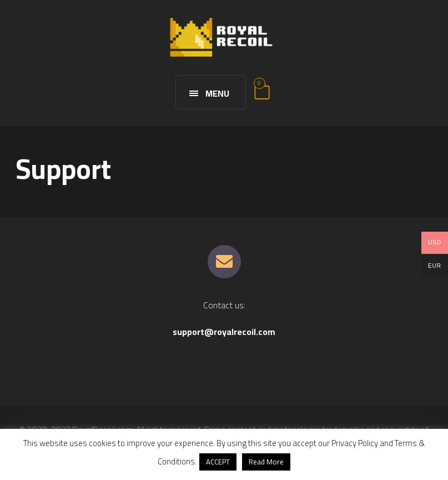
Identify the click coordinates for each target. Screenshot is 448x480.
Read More (266, 462)
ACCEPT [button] (218, 462)
